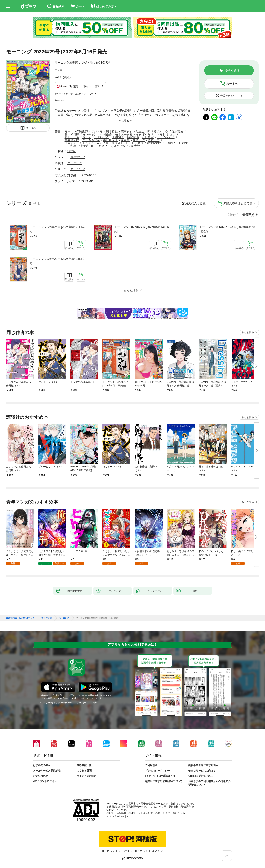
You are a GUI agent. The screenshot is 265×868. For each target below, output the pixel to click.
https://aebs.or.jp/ (118, 816)
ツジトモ (87, 63)
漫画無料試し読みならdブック (20, 618)
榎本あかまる (124, 134)
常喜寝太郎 (72, 140)
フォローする (108, 63)
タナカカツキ (91, 140)
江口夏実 (148, 137)
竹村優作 (106, 134)
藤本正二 (154, 140)
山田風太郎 (110, 140)
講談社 (72, 151)
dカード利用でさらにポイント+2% (74, 94)
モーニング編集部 (66, 63)
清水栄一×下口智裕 (92, 146)
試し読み (31, 128)
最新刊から (251, 215)
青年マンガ (78, 157)
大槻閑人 (118, 137)
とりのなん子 (166, 137)
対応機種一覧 (84, 765)
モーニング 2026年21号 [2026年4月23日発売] (57, 261)
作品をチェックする (232, 96)
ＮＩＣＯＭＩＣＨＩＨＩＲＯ (124, 143)
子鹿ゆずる (102, 137)
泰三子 (87, 137)
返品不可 (60, 100)
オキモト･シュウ (164, 134)
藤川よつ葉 (72, 137)
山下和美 (70, 146)
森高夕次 (127, 131)
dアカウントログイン (45, 781)
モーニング (75, 163)
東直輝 (125, 140)
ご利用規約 (151, 765)
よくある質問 (84, 771)
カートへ (232, 84)
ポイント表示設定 (87, 776)
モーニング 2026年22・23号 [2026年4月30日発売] (227, 229)
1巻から (234, 215)
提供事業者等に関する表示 (203, 765)
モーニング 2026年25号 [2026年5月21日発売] (57, 229)
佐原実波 (177, 131)
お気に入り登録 (195, 203)
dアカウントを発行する (117, 851)
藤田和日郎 (72, 134)
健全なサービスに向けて (202, 771)
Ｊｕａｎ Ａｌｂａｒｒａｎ (83, 143)
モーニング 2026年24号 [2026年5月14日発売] (142, 229)
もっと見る (248, 332)
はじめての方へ (42, 765)
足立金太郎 (143, 131)
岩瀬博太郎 (154, 143)
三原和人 (170, 143)
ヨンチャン (90, 134)
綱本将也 (112, 131)
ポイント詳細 (92, 86)
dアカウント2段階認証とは (160, 776)
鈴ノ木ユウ (161, 131)
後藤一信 (139, 140)
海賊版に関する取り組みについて (164, 781)
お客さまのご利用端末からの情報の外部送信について (210, 783)
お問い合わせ (41, 776)
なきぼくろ (143, 134)
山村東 (184, 143)
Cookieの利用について (201, 776)
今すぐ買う (232, 70)
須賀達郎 (133, 137)
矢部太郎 (134, 146)
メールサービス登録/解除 (47, 771)
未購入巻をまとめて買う (239, 203)
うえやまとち (116, 146)
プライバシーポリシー (157, 771)
